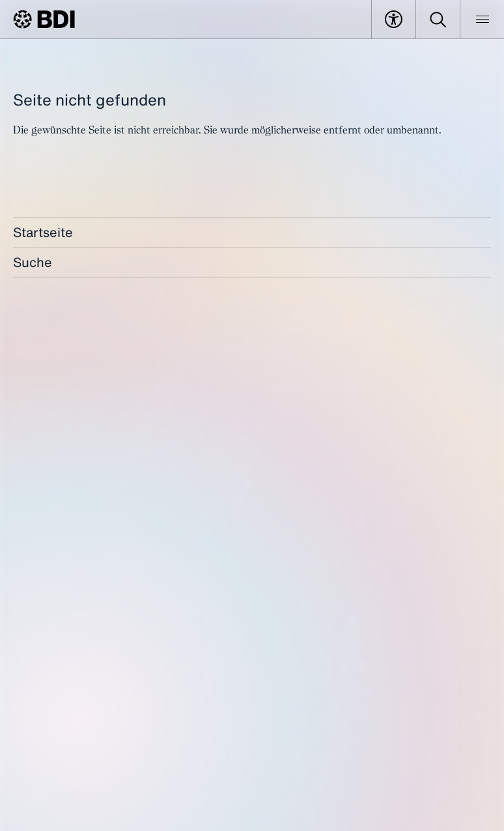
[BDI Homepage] (44, 19)
